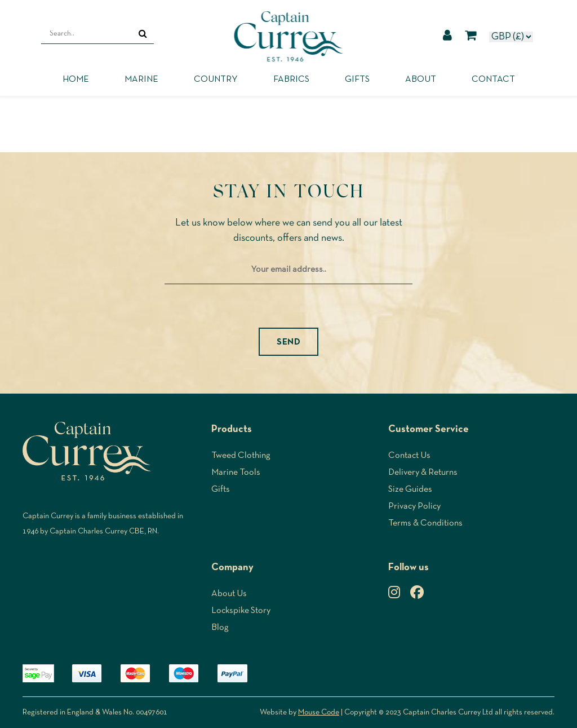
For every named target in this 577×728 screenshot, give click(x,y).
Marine (141, 80)
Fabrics (291, 80)
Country (216, 80)
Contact (493, 80)
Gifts (357, 80)
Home (76, 80)
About (421, 80)
